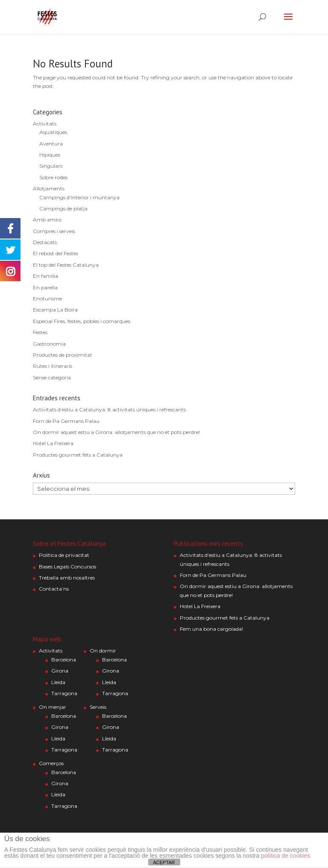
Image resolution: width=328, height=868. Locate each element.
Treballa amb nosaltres (67, 578)
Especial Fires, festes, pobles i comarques (82, 321)
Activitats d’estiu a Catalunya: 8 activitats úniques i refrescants (109, 409)
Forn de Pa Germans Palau (66, 421)
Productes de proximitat (63, 355)
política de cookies (286, 856)
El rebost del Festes (56, 253)
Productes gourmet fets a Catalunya (78, 455)
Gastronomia (49, 344)
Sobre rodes (53, 177)
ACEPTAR (164, 862)
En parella (45, 287)
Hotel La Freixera (53, 443)
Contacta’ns (54, 589)
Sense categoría (52, 377)
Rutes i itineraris (53, 366)
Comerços (51, 763)
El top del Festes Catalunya (66, 265)
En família (45, 276)
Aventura (51, 144)
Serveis (98, 707)
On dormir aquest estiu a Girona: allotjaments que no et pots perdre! (116, 432)
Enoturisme (47, 299)
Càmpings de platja (63, 208)
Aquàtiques (53, 132)
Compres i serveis (54, 231)
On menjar (53, 707)
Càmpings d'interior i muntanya (79, 197)
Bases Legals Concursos (67, 567)
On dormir (103, 651)
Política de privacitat (64, 555)
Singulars (51, 166)
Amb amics (47, 220)
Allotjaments (49, 188)
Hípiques (50, 155)
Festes (40, 332)
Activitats (45, 124)
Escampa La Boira (55, 310)
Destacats (45, 242)
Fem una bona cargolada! (211, 629)
